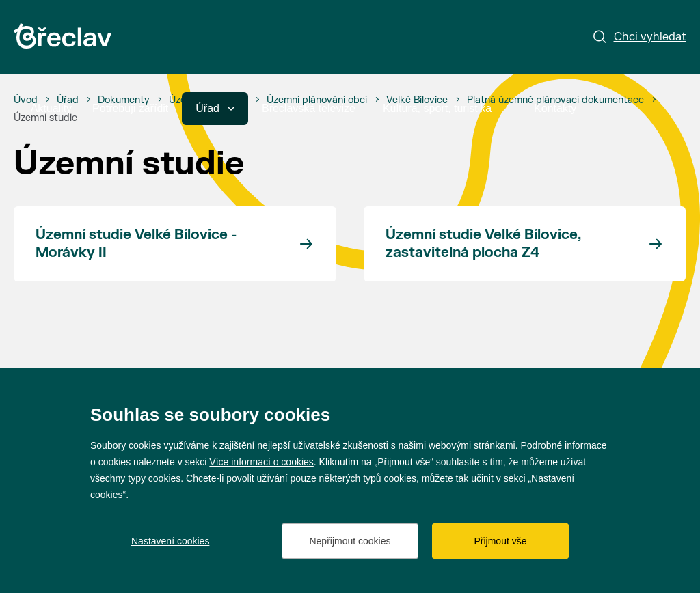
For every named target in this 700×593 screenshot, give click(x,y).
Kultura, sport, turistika (445, 108)
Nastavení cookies (170, 541)
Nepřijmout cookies (350, 541)
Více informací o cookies (261, 462)
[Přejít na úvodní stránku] (63, 36)
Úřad (215, 108)
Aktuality (51, 108)
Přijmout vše (500, 541)
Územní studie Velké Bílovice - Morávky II (136, 244)
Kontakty (555, 108)
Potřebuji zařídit (130, 108)
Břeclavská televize (309, 108)
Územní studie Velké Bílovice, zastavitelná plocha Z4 (483, 244)
